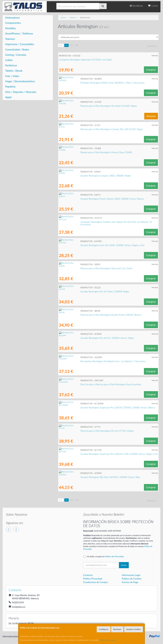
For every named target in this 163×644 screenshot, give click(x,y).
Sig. (77, 45)
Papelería (10, 86)
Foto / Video (12, 76)
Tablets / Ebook (14, 71)
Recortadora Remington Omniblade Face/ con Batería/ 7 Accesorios (91, 361)
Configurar (104, 629)
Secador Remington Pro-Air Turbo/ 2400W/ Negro (83, 292)
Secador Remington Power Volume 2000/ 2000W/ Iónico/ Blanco (91, 199)
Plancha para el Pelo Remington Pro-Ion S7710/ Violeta (86, 431)
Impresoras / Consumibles (20, 44)
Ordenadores (12, 18)
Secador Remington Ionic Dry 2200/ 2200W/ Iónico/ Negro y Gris (91, 245)
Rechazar (117, 629)
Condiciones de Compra (96, 582)
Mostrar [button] (152, 46)
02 (72, 45)
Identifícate (136, 6)
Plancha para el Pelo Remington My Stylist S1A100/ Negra (87, 106)
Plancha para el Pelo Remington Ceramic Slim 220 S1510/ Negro (90, 129)
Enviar (124, 565)
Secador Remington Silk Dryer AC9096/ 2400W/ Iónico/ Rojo (89, 477)
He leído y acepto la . (105, 556)
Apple (8, 97)
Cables (9, 60)
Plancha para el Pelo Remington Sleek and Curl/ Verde (85, 268)
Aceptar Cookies (133, 629)
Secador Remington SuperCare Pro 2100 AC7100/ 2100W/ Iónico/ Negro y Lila (98, 454)
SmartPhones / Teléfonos (19, 33)
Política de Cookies (108, 640)
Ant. (61, 45)
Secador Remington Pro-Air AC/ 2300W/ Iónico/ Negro (86, 338)
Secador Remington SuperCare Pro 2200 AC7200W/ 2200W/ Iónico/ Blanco (96, 408)
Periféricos (11, 65)
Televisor (10, 39)
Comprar (151, 70)
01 (66, 45)
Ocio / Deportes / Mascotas (21, 92)
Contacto (88, 575)
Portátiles (11, 28)
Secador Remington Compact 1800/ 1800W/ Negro (84, 176)
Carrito (153, 6)
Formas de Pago (130, 582)
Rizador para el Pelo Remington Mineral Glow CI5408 (85, 152)
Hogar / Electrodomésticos (20, 81)
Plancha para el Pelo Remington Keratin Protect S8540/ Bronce (89, 315)
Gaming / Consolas (16, 55)
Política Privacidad (93, 579)
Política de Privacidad (114, 556)
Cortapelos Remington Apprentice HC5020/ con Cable (85, 60)
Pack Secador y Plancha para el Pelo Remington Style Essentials (89, 384)
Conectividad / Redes (17, 49)
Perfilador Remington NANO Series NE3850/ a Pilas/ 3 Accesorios (91, 83)
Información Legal (131, 575)
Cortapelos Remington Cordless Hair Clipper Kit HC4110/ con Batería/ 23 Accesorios (100, 222)
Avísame (151, 116)
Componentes (13, 23)
